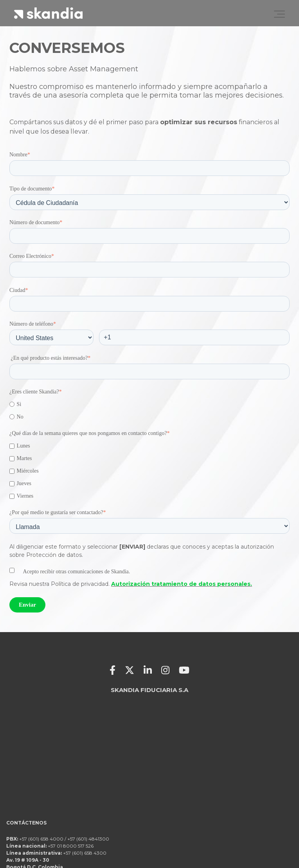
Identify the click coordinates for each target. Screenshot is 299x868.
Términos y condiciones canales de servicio (235, 819)
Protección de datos (265, 840)
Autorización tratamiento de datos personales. (182, 584)
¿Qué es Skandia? (270, 829)
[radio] (149, 404)
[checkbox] (149, 410)
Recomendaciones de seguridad (249, 850)
